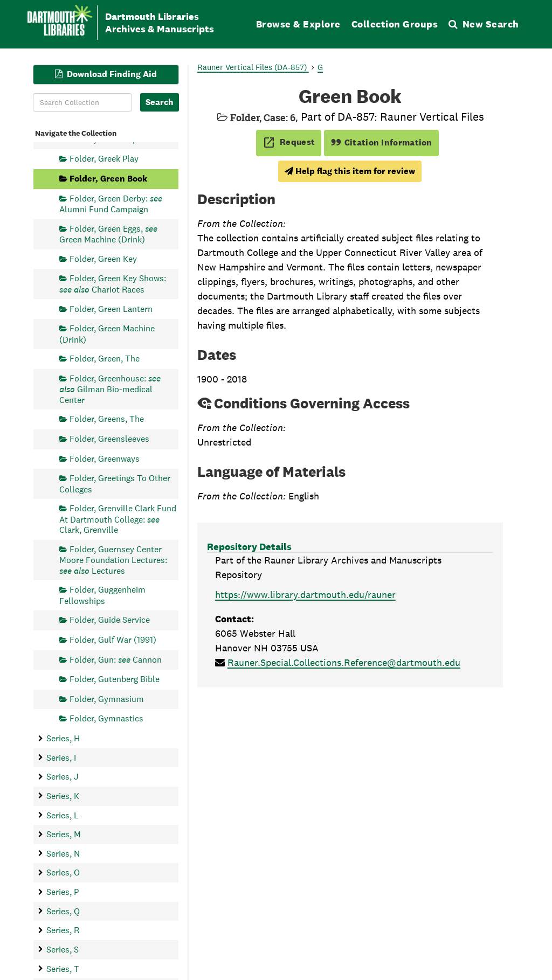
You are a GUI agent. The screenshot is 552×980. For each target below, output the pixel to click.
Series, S (63, 949)
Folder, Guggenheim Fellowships (102, 595)
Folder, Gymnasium (107, 698)
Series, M (64, 834)
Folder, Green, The (105, 359)
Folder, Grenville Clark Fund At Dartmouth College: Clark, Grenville (118, 519)
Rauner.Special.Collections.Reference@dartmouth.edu (344, 662)
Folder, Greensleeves (109, 438)
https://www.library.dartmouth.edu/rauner (305, 595)
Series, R (63, 930)
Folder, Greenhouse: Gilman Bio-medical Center (110, 389)
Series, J (63, 777)
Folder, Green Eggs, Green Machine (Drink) (108, 234)
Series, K (63, 795)
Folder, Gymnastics (106, 718)
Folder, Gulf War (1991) (113, 639)
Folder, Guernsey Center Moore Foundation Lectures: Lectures (113, 559)
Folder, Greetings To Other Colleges (115, 484)
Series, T (63, 968)
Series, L (63, 815)
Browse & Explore (298, 24)
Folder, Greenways (105, 458)
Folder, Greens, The (107, 419)
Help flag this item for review (350, 171)
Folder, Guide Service (110, 620)
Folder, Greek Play (104, 159)
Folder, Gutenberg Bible (115, 679)
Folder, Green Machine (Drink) (107, 334)
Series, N (63, 853)
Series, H (63, 738)
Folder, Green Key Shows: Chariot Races (113, 284)
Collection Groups (395, 24)
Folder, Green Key (103, 258)
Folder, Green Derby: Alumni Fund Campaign (111, 203)
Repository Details (249, 547)
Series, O (63, 873)
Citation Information (381, 143)
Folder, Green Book (108, 179)
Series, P (63, 892)
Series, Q (63, 911)
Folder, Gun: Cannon (116, 659)
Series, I (61, 757)
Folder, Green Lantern (111, 308)
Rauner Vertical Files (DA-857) (253, 67)
